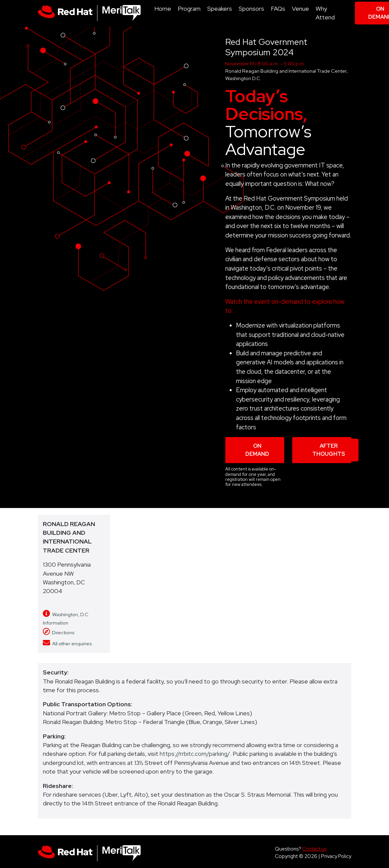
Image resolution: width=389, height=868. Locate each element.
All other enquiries (67, 643)
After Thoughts (329, 450)
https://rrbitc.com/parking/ (195, 754)
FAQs (278, 9)
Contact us (314, 849)
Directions (59, 632)
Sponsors (251, 9)
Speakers (220, 9)
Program (189, 9)
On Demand (257, 450)
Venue (300, 9)
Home (163, 9)
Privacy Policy (336, 856)
